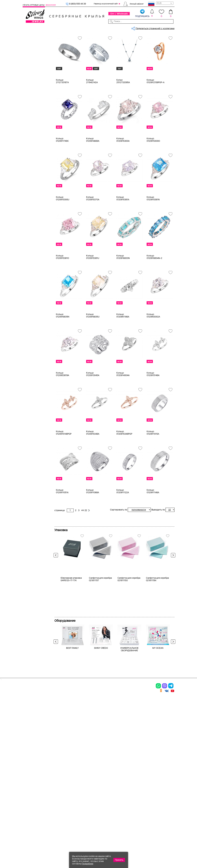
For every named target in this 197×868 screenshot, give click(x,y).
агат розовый (34, 164)
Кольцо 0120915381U (93, 285)
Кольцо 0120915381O (62, 285)
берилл (30, 180)
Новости (108, 28)
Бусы (29, 81)
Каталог (27, 28)
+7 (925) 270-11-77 (128, 851)
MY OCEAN (158, 729)
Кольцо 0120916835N (63, 344)
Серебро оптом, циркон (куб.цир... (81, 38)
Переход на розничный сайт (106, 4)
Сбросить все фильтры (68, 49)
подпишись (142, 13)
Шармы (31, 62)
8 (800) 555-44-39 (160, 851)
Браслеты (32, 66)
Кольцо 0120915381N (153, 227)
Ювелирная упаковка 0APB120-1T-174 (71, 660)
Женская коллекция (33, 43)
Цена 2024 (32, 125)
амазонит (32, 172)
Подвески (32, 58)
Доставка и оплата (138, 777)
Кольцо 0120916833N (123, 285)
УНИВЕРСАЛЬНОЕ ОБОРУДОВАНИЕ (129, 731)
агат (29, 153)
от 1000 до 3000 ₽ (36, 215)
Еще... (26, 192)
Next (172, 584)
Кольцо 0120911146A (153, 520)
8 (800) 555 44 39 (76, 4)
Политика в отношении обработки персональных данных (109, 819)
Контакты (130, 28)
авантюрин (32, 149)
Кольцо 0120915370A (93, 227)
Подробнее (88, 864)
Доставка (119, 28)
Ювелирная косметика (35, 101)
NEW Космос (33, 145)
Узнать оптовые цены (34, 5)
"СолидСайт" (76, 836)
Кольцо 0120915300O (153, 168)
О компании (143, 28)
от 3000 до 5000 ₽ (37, 219)
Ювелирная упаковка (38, 46)
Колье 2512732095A (123, 110)
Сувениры (28, 97)
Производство (109, 777)
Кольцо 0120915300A (123, 168)
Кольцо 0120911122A (123, 520)
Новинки (60, 28)
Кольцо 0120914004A (123, 402)
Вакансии (51, 5)
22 (141, 55)
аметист (31, 176)
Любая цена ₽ (34, 203)
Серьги (30, 54)
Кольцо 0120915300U (63, 227)
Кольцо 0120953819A (63, 402)
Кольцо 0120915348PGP (124, 461)
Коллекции (84, 28)
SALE (51, 28)
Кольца (30, 50)
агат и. (30, 160)
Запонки (31, 85)
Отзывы (171, 28)
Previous (57, 584)
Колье (30, 70)
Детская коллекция (33, 93)
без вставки (33, 141)
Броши (30, 74)
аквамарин (32, 168)
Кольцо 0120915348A (93, 461)
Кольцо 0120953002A (153, 344)
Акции (104, 788)
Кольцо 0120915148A (153, 402)
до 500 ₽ (31, 207)
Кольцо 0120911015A (153, 461)
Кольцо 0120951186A (123, 344)
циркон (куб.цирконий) (39, 137)
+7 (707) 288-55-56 (157, 857)
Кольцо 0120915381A (123, 227)
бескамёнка (33, 184)
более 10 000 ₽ (35, 227)
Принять (119, 860)
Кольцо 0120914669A (93, 168)
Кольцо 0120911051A (62, 520)
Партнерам (97, 28)
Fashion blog (134, 807)
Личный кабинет (137, 4)
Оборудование (158, 28)
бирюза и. (32, 188)
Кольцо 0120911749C (62, 168)
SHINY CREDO (101, 729)
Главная (58, 38)
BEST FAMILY (72, 729)
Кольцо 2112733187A (62, 110)
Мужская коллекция (33, 89)
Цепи (25, 109)
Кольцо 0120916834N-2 (154, 285)
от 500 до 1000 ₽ (36, 211)
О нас (130, 788)
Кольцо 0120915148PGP (64, 461)
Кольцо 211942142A (92, 110)
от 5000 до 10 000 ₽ (37, 223)
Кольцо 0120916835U (93, 344)
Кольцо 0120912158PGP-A (156, 110)
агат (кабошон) (35, 156)
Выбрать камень (40, 28)
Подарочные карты (33, 105)
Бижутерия (71, 28)
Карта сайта (134, 813)
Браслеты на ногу (36, 78)
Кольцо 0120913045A (93, 402)
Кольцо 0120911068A (93, 520)
